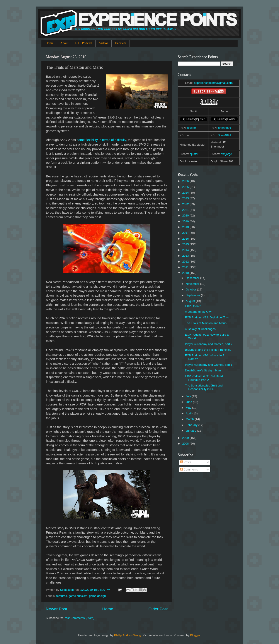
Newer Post (56, 609)
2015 (186, 244)
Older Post (158, 609)
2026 (186, 181)
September (193, 295)
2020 (186, 216)
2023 (186, 198)
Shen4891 (225, 135)
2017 (186, 233)
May (189, 408)
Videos (104, 43)
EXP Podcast (84, 43)
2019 (186, 221)
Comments (189, 470)
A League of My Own (199, 312)
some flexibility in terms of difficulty (101, 140)
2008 (186, 444)
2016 (186, 239)
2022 (186, 204)
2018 (186, 227)
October (191, 289)
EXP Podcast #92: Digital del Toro (207, 317)
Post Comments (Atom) (79, 618)
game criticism (78, 596)
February (192, 425)
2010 (186, 273)
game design (97, 596)
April (189, 413)
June (189, 402)
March (190, 419)
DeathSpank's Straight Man (203, 370)
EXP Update (193, 306)
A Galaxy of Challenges (200, 329)
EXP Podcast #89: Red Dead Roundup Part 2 (204, 378)
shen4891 (225, 128)
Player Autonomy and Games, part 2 (209, 344)
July (189, 396)
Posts (186, 462)
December (193, 278)
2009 (186, 438)
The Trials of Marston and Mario (206, 323)
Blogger (195, 635)
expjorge (226, 154)
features (62, 596)
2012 (186, 262)
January (191, 431)
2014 (186, 250)
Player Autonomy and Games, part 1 (209, 365)
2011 (186, 267)
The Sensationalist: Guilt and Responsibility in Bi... (204, 387)
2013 (186, 256)
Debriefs (121, 43)
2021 (186, 210)
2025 (186, 187)
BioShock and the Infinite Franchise (208, 350)
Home (50, 43)
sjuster (192, 128)
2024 (186, 193)
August (191, 301)
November (193, 284)
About (64, 43)
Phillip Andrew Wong (128, 635)
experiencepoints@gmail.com (213, 83)
